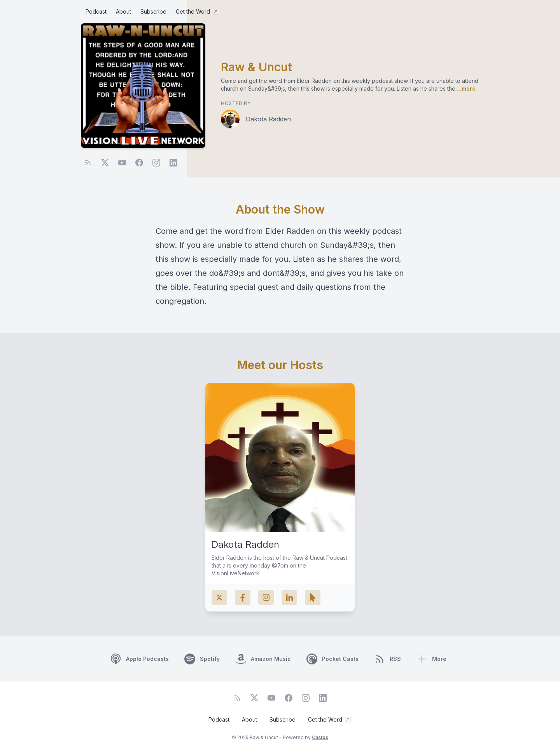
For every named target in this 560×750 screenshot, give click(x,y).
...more (465, 88)
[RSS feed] (88, 163)
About (123, 11)
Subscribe (153, 11)
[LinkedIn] (173, 163)
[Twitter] (105, 163)
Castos (320, 737)
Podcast (96, 11)
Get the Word (198, 12)
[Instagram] (156, 163)
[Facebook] (139, 163)
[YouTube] (122, 163)
